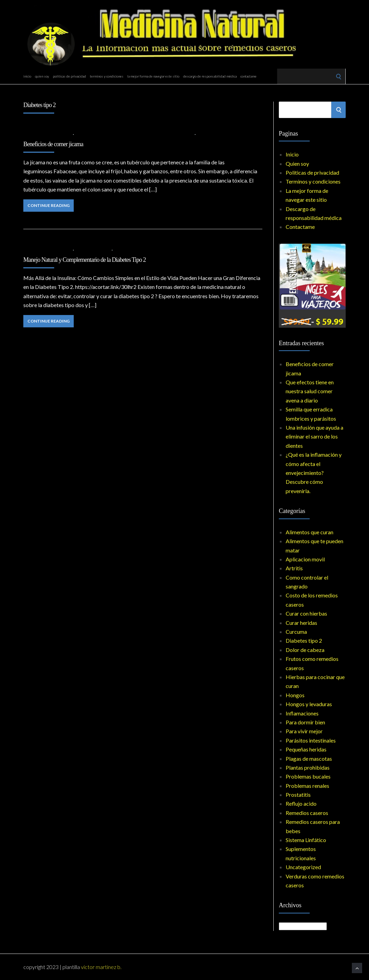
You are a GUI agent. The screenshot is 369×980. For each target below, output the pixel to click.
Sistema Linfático (306, 840)
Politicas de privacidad (69, 76)
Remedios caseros (307, 813)
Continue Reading (49, 205)
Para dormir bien (305, 722)
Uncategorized (303, 867)
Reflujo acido (301, 803)
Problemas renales (307, 786)
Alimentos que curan (101, 134)
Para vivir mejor (304, 731)
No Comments (214, 134)
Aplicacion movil (305, 559)
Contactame (248, 76)
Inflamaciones (175, 134)
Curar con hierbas (306, 613)
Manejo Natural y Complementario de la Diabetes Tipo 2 (85, 260)
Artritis (294, 568)
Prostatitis (298, 795)
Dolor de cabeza (305, 650)
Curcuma (296, 632)
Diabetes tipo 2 (142, 134)
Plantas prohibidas (308, 767)
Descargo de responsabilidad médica (210, 76)
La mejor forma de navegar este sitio (153, 76)
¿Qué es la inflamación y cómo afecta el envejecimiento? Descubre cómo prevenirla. (314, 473)
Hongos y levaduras (309, 704)
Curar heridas (301, 623)
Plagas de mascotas (309, 759)
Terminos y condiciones (107, 76)
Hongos (295, 695)
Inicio (27, 76)
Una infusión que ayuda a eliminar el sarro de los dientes (314, 436)
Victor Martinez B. (101, 967)
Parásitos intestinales (311, 740)
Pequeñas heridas (306, 749)
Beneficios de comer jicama (53, 144)
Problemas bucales (308, 776)
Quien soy (42, 76)
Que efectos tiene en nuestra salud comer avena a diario (310, 391)
